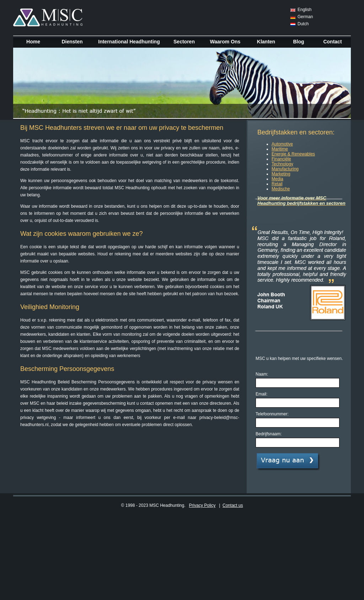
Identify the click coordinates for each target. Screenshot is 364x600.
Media (277, 179)
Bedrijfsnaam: (269, 434)
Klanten (266, 42)
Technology (282, 164)
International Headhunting (129, 42)
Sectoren (184, 42)
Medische (281, 189)
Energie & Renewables (293, 154)
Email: (261, 394)
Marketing (281, 174)
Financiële (281, 159)
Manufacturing (285, 169)
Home (33, 42)
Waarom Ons (225, 42)
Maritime (280, 149)
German (305, 17)
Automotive (282, 144)
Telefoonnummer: (272, 414)
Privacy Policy (202, 505)
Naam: (262, 374)
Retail (277, 184)
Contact (332, 42)
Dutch (303, 24)
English (304, 10)
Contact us (233, 505)
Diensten (72, 42)
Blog (298, 42)
